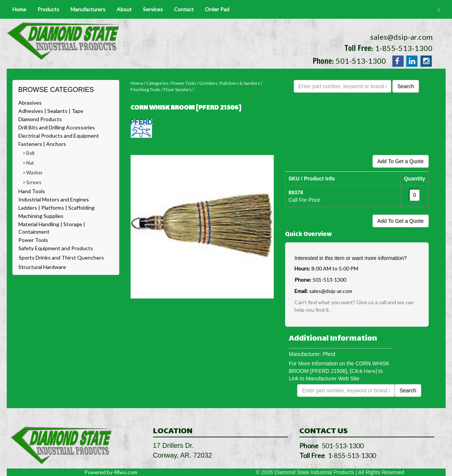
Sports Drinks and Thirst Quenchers (61, 258)
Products (48, 9)
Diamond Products (40, 119)
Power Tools (33, 240)
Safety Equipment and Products (56, 248)
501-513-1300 (361, 61)
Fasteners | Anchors (42, 144)
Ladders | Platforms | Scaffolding (56, 208)
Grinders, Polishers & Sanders (230, 83)
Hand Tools (32, 191)
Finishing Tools (146, 89)
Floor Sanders (178, 89)
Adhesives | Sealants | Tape (51, 111)
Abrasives (30, 103)
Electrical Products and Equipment (59, 136)
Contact (184, 9)
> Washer (33, 173)
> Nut (28, 163)
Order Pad (217, 9)
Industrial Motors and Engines (54, 199)
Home (19, 9)
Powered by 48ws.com (111, 472)
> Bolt (29, 153)
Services (153, 9)
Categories (157, 83)
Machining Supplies (41, 216)
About (124, 9)
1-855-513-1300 (404, 48)
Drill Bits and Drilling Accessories (57, 127)
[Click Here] (363, 371)
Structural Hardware (42, 267)
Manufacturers (88, 9)
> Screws (32, 182)
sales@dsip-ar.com (401, 37)
